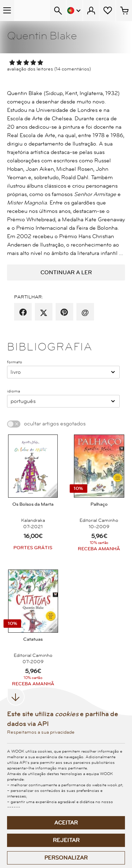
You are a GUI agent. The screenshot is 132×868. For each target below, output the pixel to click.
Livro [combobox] (16, 372)
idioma (14, 391)
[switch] (14, 424)
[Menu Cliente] (91, 11)
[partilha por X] (44, 312)
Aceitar (66, 823)
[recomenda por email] (85, 312)
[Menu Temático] (7, 11)
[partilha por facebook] (23, 312)
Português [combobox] (23, 401)
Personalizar (66, 858)
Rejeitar (66, 840)
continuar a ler (66, 272)
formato (15, 362)
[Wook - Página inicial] (32, 11)
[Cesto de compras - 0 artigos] (124, 11)
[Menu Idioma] (74, 11)
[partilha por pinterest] (64, 312)
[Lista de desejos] (108, 11)
